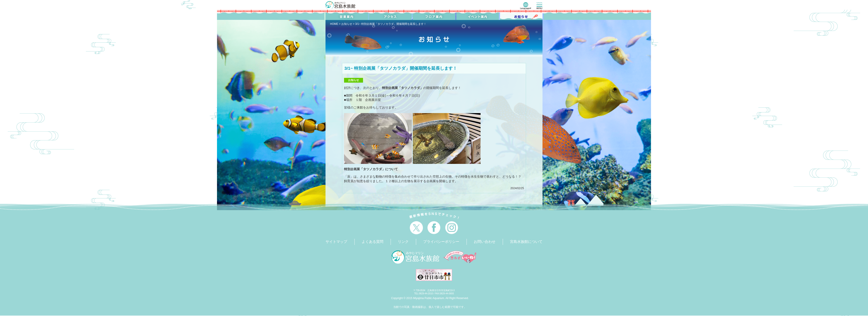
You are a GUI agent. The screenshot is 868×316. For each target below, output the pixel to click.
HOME (334, 24)
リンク (403, 242)
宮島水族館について (526, 242)
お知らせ (347, 24)
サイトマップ (336, 242)
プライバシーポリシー (441, 242)
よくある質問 (373, 242)
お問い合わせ (485, 242)
